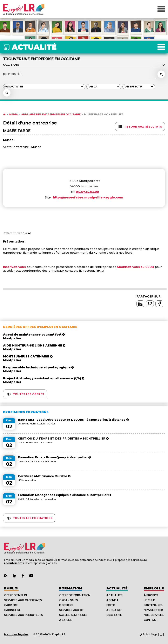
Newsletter (153, 610)
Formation (70, 588)
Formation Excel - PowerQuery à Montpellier (54, 457)
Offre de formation (75, 595)
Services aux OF (71, 610)
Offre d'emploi (15, 595)
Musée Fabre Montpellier (104, 115)
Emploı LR (154, 588)
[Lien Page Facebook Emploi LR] (23, 576)
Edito (111, 605)
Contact (151, 620)
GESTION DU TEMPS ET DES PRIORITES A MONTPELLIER (63, 438)
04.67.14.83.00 (87, 192)
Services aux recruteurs (24, 615)
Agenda (112, 600)
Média (13, 115)
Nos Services (154, 615)
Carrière (11, 605)
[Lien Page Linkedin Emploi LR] (15, 576)
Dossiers (66, 605)
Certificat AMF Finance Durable (44, 476)
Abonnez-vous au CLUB (135, 267)
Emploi (11, 588)
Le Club (149, 600)
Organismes (68, 600)
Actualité (117, 588)
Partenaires (153, 605)
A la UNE (66, 620)
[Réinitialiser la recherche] (7, 93)
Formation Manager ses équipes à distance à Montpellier (64, 495)
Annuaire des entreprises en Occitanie (51, 115)
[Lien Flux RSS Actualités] (6, 576)
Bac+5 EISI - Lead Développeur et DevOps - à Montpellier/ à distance (73, 420)
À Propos (151, 595)
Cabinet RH (13, 610)
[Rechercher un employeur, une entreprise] (161, 74)
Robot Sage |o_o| (152, 634)
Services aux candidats (23, 600)
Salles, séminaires (73, 615)
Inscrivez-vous (14, 267)
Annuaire (113, 610)
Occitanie (114, 615)
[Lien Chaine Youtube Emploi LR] (31, 576)
